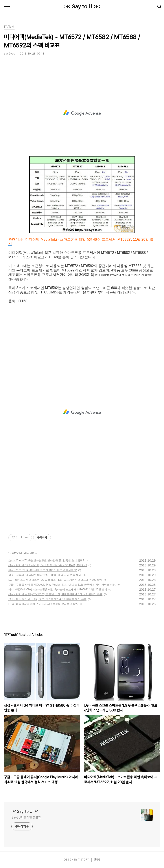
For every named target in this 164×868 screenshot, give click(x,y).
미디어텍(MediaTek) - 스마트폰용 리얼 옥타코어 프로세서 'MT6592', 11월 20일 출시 (58, 590)
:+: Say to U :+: (82, 6)
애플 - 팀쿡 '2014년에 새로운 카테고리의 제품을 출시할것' (43, 570)
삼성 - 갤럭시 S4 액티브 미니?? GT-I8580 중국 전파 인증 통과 (45, 575)
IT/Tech (12, 553)
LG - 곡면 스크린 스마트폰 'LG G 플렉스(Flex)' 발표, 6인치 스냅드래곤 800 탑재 (55, 580)
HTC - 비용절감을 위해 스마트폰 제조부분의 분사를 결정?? (43, 604)
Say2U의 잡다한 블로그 (26, 817)
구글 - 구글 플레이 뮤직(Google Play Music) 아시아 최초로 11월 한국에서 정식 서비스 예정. (62, 585)
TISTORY (83, 860)
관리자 (97, 860)
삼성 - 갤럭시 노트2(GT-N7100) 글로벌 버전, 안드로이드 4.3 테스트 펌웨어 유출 (55, 594)
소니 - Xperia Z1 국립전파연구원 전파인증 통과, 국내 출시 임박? (46, 560)
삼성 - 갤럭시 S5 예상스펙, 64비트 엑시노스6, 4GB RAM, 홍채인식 (48, 565)
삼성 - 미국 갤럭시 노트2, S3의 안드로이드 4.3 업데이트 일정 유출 (47, 599)
